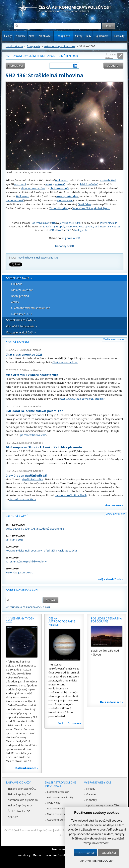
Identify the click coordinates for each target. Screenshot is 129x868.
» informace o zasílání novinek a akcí (28, 607)
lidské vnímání (89, 184)
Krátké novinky (17, 342)
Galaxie (91, 794)
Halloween (62, 180)
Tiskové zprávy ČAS (20, 794)
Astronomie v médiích (60, 808)
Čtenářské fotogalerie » (22, 326)
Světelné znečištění (59, 792)
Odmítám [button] (109, 853)
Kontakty (119, 36)
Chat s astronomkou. (65, 362)
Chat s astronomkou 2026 (24, 354)
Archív (15, 302)
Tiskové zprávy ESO (20, 805)
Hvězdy (91, 789)
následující (112, 66)
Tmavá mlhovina (26, 258)
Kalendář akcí (16, 516)
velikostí (60, 184)
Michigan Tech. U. (84, 230)
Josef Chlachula (109, 223)
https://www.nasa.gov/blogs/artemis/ (82, 399)
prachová (20, 184)
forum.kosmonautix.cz (23, 499)
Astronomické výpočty (60, 797)
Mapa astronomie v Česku (63, 814)
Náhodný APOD (65, 246)
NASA (61, 230)
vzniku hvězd (108, 180)
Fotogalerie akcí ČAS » (21, 332)
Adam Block (22, 172)
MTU (53, 223)
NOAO (34, 172)
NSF (49, 172)
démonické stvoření (33, 188)
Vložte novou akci (116, 514)
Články (8, 36)
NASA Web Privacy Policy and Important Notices (93, 227)
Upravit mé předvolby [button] (97, 861)
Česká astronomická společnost (33, 830)
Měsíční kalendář (22, 290)
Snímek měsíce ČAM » (21, 320)
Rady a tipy (54, 803)
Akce (32, 36)
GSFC (68, 230)
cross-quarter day (67, 196)
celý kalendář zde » (111, 579)
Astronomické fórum (59, 820)
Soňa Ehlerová (33, 350)
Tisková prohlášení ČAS (22, 789)
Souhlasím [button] (86, 853)
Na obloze (45, 36)
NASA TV (13, 817)
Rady (88, 36)
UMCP (79, 223)
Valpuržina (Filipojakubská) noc (91, 208)
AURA (42, 172)
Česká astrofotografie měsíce (62, 621)
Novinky (20, 36)
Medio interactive (45, 855)
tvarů (49, 184)
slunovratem (65, 200)
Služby (79, 36)
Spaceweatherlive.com (32, 435)
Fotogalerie (63, 36)
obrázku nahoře (60, 188)
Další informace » (27, 768)
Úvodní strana (14, 46)
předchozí (17, 66)
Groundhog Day (59, 208)
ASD (52, 230)
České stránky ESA (19, 811)
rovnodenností (15, 200)
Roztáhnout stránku (112, 56)
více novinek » (114, 505)
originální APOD (71, 238)
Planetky (92, 800)
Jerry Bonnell (67, 223)
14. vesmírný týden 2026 (20, 620)
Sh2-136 (54, 258)
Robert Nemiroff (40, 223)
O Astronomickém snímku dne (31, 308)
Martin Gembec (34, 370)
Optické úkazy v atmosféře (103, 805)
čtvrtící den (84, 204)
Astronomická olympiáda (23, 800)
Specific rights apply (54, 227)
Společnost (102, 36)
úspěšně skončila (33, 479)
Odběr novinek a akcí (22, 590)
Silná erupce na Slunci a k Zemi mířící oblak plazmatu (44, 447)
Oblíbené (17, 284)
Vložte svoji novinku (114, 339)
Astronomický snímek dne (60, 46)
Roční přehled (20, 296)
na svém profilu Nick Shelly (71, 495)
